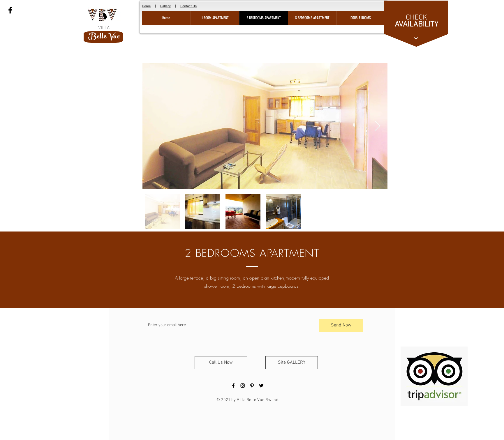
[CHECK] (416, 18)
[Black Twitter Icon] (261, 386)
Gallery (165, 6)
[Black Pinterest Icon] (252, 386)
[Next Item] (377, 126)
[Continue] (416, 38)
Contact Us (188, 6)
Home (146, 6)
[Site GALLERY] (292, 363)
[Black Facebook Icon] (10, 10)
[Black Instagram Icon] (243, 386)
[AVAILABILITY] (416, 24)
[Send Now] (341, 325)
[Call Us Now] (221, 363)
